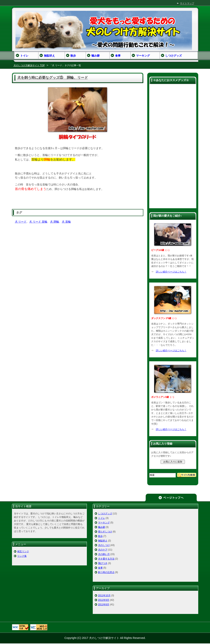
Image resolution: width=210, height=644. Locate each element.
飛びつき (103, 563)
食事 (100, 568)
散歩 (100, 536)
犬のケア (103, 550)
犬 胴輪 (55, 222)
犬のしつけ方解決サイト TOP (29, 65)
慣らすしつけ (105, 532)
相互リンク (23, 551)
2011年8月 (104, 605)
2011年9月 (104, 600)
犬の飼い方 (104, 554)
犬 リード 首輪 (38, 222)
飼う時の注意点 (106, 572)
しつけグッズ (105, 514)
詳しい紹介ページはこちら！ (171, 272)
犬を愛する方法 (106, 559)
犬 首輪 (66, 222)
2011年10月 (104, 595)
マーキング (104, 523)
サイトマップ (187, 3)
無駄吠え (103, 541)
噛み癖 (102, 527)
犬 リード (21, 222)
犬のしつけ (104, 545)
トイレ (102, 518)
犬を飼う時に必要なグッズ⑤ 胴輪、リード (53, 78)
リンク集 (22, 556)
